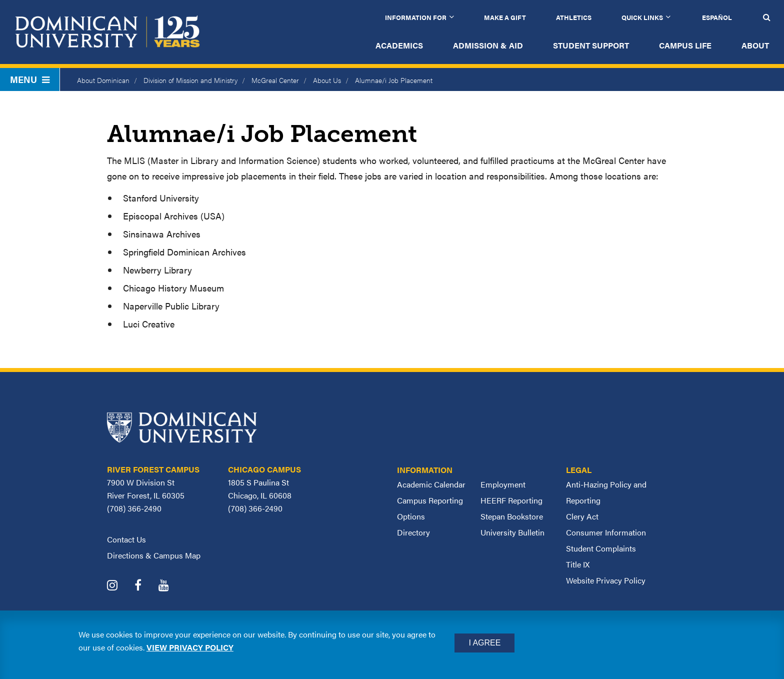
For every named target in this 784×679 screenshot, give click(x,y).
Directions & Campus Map (154, 555)
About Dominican (103, 80)
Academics (399, 45)
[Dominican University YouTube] (171, 586)
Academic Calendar (431, 484)
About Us (327, 80)
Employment (503, 484)
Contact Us (126, 539)
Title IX (578, 564)
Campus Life (685, 45)
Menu (30, 79)
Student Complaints (601, 548)
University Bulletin (512, 532)
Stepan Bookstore (512, 516)
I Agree (484, 643)
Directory (413, 532)
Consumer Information (606, 532)
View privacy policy (190, 647)
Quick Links (642, 17)
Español (717, 17)
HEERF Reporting (511, 500)
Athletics (574, 17)
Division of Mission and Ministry (190, 80)
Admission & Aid (488, 45)
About (755, 45)
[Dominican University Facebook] (145, 586)
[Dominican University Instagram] (120, 586)
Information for (416, 17)
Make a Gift (505, 17)
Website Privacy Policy (606, 580)
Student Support (591, 45)
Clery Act (582, 516)
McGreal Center (275, 80)
